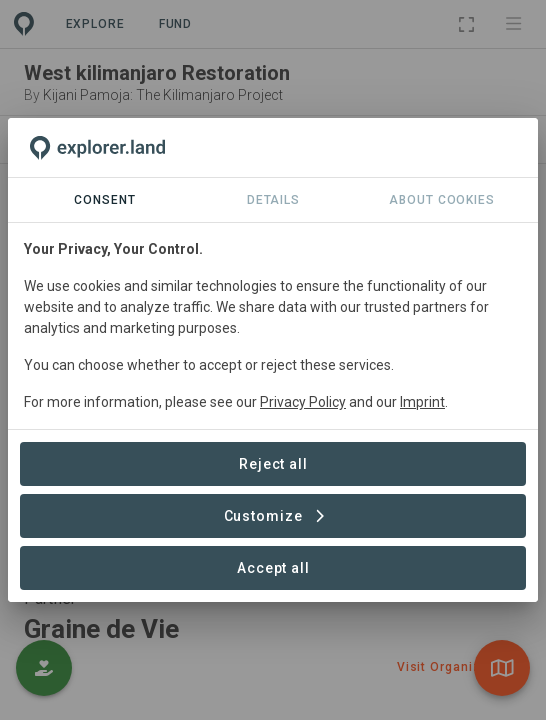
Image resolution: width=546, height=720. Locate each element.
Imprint (422, 402)
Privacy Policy (303, 402)
